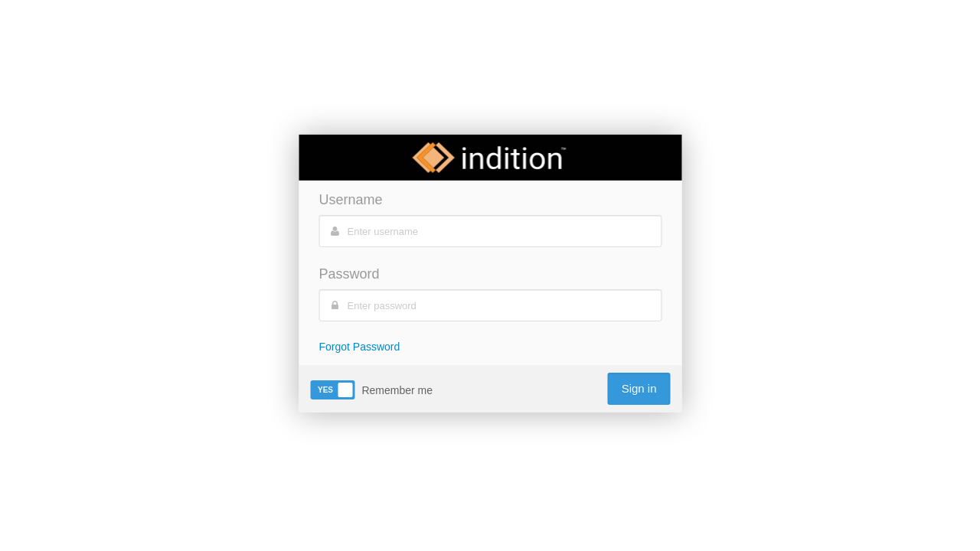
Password (350, 274)
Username (351, 200)
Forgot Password (360, 347)
